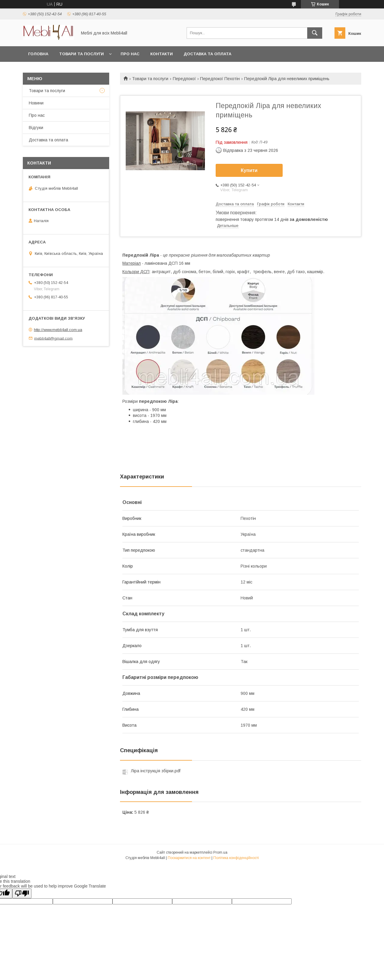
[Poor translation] (22, 893)
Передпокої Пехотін (220, 79)
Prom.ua (220, 852)
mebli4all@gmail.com (53, 338)
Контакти (162, 54)
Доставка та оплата (207, 54)
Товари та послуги (81, 54)
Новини (36, 103)
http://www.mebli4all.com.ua (58, 330)
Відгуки (36, 128)
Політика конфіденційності (236, 858)
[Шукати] (315, 33)
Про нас (130, 54)
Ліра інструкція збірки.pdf (156, 771)
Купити (249, 170)
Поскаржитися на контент (189, 858)
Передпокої (184, 79)
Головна (38, 54)
